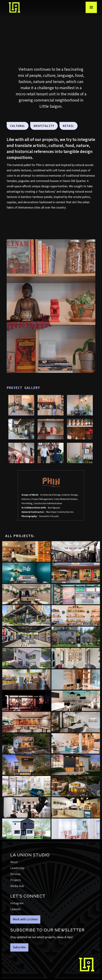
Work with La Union (25, 919)
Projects (16, 880)
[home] (13, 7)
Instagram (17, 903)
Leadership (17, 868)
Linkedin (16, 909)
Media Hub (17, 886)
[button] (91, 7)
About (14, 862)
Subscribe (19, 947)
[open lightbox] (21, 405)
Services (15, 874)
